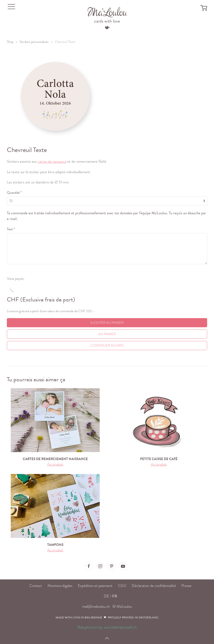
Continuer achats (107, 346)
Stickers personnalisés (34, 42)
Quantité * (14, 193)
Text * (11, 229)
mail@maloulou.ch (96, 606)
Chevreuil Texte (65, 42)
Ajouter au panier (107, 323)
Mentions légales (60, 586)
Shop (10, 42)
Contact (36, 586)
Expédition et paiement (95, 586)
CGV (122, 586)
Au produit (55, 464)
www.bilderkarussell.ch (120, 627)
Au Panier (107, 334)
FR (115, 596)
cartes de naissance (52, 161)
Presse (186, 586)
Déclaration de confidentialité (154, 586)
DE (106, 596)
